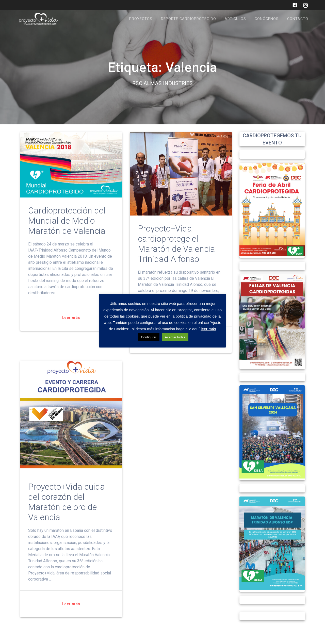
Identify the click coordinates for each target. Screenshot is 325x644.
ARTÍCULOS (235, 19)
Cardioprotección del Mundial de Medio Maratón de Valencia (67, 221)
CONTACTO (298, 19)
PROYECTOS (141, 19)
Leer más (71, 318)
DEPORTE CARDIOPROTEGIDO (189, 19)
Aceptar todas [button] (175, 337)
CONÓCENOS (267, 19)
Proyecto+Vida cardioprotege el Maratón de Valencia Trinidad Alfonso (176, 244)
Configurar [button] (149, 337)
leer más (208, 329)
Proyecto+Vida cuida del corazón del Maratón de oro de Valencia (67, 502)
